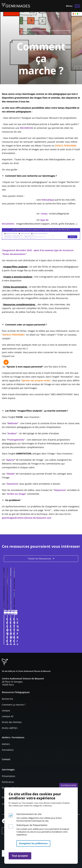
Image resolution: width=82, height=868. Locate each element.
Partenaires (8, 782)
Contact (6, 759)
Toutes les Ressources (39, 559)
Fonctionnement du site (29, 814)
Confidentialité (68, 785)
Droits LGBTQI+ (10, 728)
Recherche (7, 699)
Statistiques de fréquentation (32, 825)
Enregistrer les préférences (33, 843)
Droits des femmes (12, 722)
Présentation (9, 776)
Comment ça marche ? (14, 705)
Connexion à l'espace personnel (74, 641)
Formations (8, 750)
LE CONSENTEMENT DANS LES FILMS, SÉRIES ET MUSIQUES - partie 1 (39, 621)
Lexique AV (8, 716)
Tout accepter (20, 856)
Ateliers (6, 744)
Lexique (6, 710)
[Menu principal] (72, 6)
